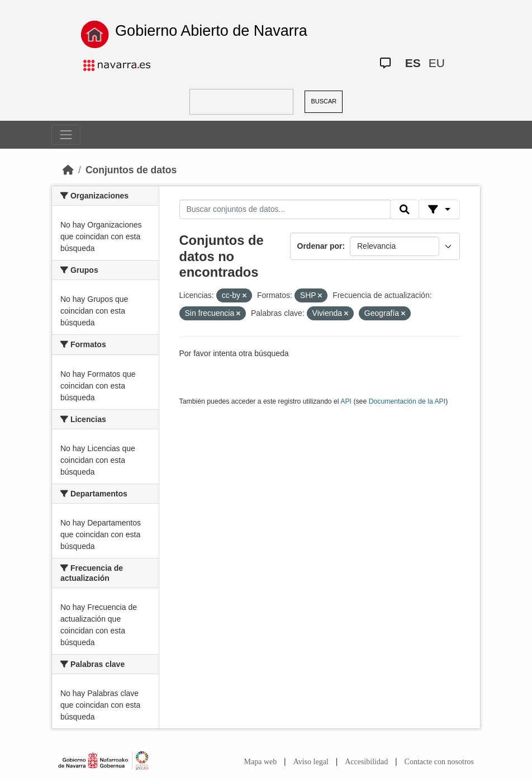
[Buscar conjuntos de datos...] (285, 210)
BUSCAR (324, 101)
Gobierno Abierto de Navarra (211, 31)
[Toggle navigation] (66, 135)
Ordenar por (320, 246)
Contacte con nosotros (439, 762)
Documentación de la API (407, 401)
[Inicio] (68, 170)
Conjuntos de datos (131, 170)
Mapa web (261, 762)
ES (413, 63)
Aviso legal (311, 762)
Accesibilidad (366, 762)
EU (437, 63)
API (346, 401)
